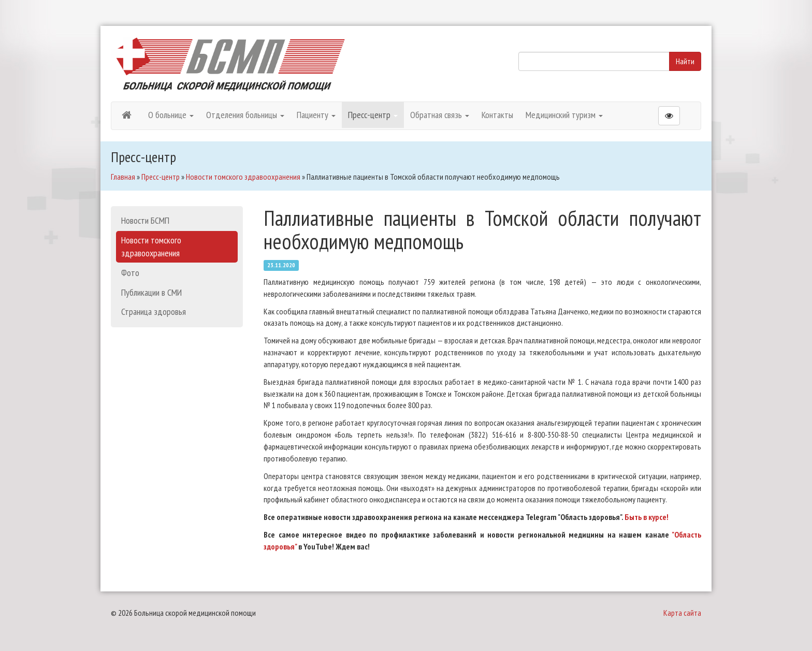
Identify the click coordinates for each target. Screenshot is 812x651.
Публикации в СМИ (151, 292)
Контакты (497, 115)
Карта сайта (682, 613)
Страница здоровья (154, 312)
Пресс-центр (373, 115)
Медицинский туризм (564, 115)
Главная (123, 177)
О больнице (171, 115)
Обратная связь (440, 115)
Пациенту (316, 115)
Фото (130, 273)
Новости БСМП (145, 220)
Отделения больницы (245, 115)
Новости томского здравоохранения (243, 177)
